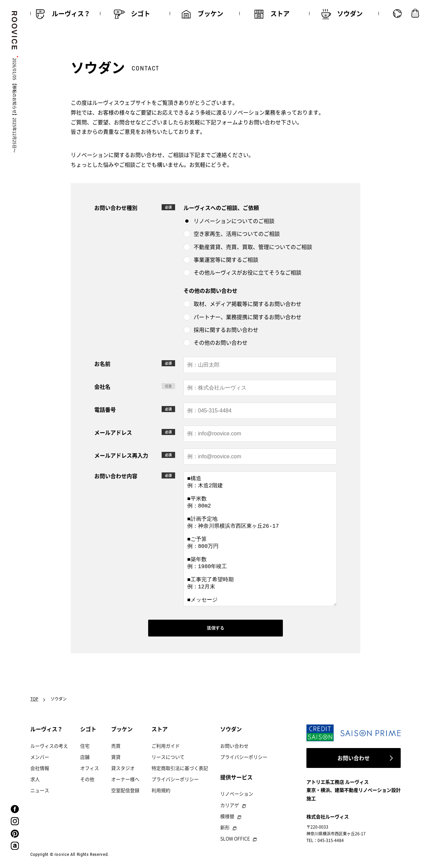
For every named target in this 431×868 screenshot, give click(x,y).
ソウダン (231, 729)
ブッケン (122, 729)
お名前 (102, 364)
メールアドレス (113, 432)
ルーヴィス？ (46, 729)
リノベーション (237, 794)
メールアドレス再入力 (121, 455)
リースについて (168, 757)
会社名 (102, 386)
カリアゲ (230, 805)
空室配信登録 (125, 790)
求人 (35, 779)
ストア (160, 729)
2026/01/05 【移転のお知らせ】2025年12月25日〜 (14, 105)
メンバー (40, 757)
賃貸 (116, 757)
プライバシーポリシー (175, 779)
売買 (116, 746)
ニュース (40, 790)
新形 (225, 827)
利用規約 (161, 790)
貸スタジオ (123, 768)
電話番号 (105, 409)
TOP (34, 699)
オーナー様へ (125, 779)
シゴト (88, 729)
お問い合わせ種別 (116, 208)
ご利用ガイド (166, 746)
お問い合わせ (234, 746)
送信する (215, 628)
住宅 (85, 746)
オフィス (90, 768)
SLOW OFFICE (235, 838)
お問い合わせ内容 (116, 476)
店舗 (85, 757)
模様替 (227, 816)
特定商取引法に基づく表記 (180, 768)
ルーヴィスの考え (49, 746)
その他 (87, 779)
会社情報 (40, 768)
